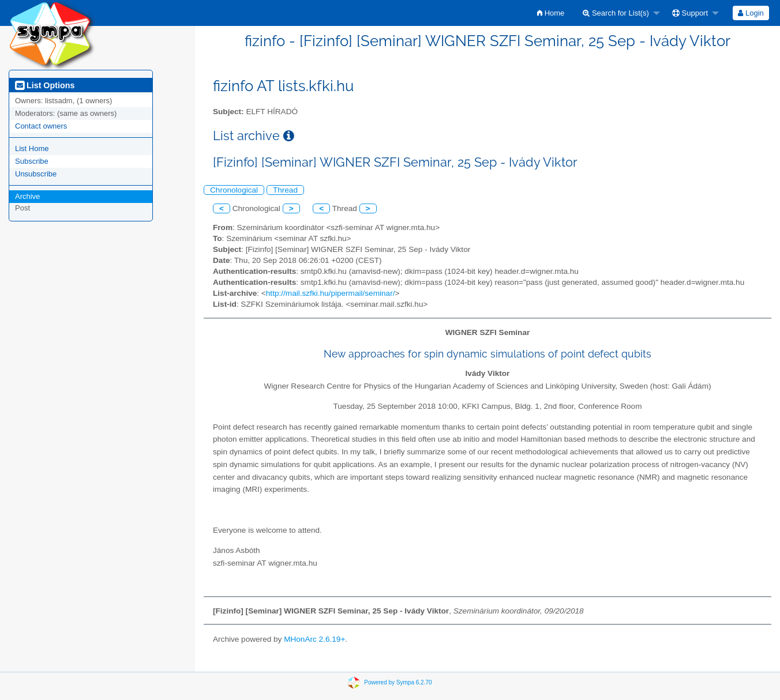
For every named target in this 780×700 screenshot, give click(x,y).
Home (551, 13)
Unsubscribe (36, 174)
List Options (45, 85)
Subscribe (32, 161)
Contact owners (41, 126)
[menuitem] (551, 13)
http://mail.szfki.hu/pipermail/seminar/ (331, 293)
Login (751, 13)
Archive (27, 196)
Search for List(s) (616, 13)
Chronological (234, 190)
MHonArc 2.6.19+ (314, 639)
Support (690, 13)
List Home (32, 148)
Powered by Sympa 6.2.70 (398, 682)
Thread (285, 190)
